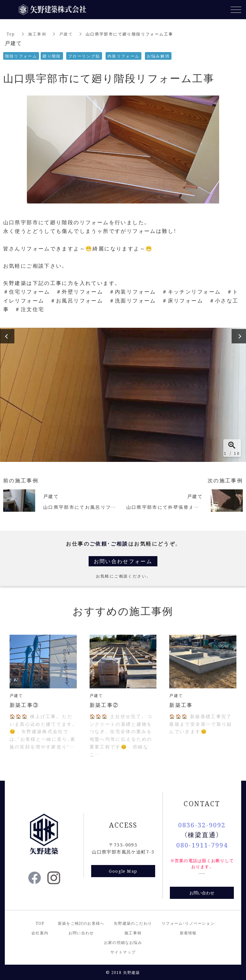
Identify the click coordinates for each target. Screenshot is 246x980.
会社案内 (40, 933)
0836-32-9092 (202, 825)
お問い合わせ (202, 893)
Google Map (123, 871)
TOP (40, 923)
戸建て (66, 34)
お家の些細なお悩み (123, 942)
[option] (123, 395)
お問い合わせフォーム (123, 561)
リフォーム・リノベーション (188, 923)
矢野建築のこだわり (133, 923)
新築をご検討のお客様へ (81, 923)
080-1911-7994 (202, 845)
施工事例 (37, 34)
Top (11, 34)
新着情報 (188, 933)
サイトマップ (123, 952)
